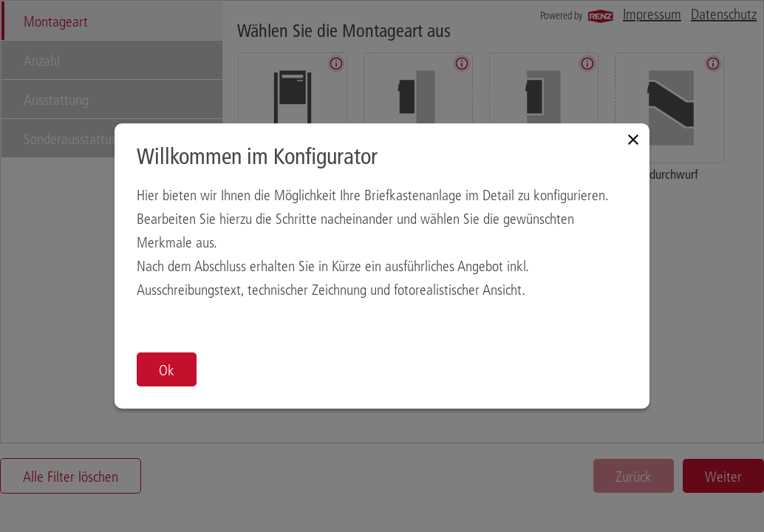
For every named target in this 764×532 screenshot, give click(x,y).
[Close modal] (633, 140)
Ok (167, 369)
